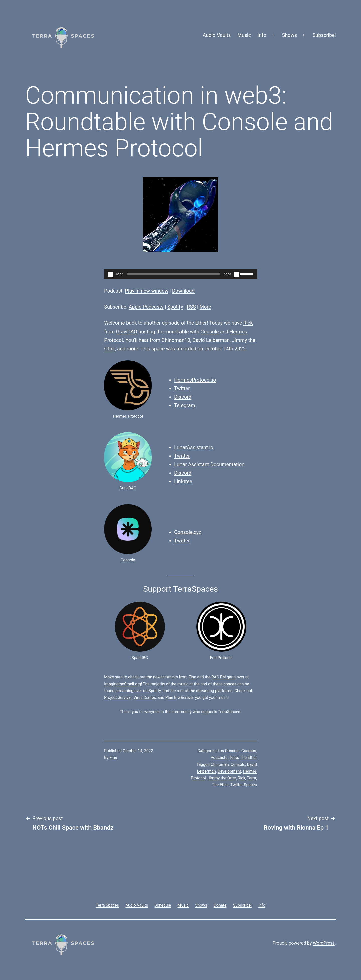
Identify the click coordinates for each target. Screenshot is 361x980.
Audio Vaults (217, 35)
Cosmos (249, 751)
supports (209, 712)
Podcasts (219, 758)
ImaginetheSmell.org (122, 684)
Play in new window (147, 291)
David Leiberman (211, 340)
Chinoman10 (176, 340)
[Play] (111, 274)
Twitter (182, 388)
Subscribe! (324, 35)
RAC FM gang (223, 677)
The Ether (248, 758)
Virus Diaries (145, 697)
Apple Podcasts (146, 307)
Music (244, 35)
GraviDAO (126, 332)
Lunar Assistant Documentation (209, 464)
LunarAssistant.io (194, 447)
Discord (183, 397)
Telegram (185, 405)
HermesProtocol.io (195, 380)
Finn (192, 677)
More (205, 307)
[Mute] (236, 274)
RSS (191, 307)
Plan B (171, 697)
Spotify (175, 307)
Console (210, 332)
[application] (180, 274)
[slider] (174, 274)
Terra (234, 758)
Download (183, 291)
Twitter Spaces (244, 785)
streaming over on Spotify (138, 691)
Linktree (183, 481)
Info (262, 35)
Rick (248, 323)
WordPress (324, 943)
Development (229, 771)
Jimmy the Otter (222, 778)
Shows (290, 35)
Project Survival (118, 697)
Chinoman (220, 765)
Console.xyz (188, 532)
